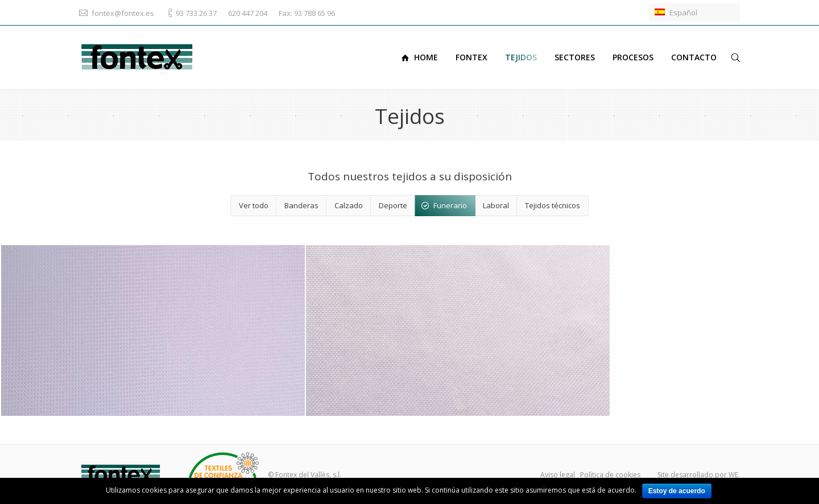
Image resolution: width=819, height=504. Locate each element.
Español (676, 13)
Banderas (301, 205)
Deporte (393, 205)
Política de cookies (610, 475)
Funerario (450, 205)
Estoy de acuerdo (677, 491)
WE (733, 475)
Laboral (496, 205)
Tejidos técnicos (553, 205)
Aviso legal (558, 475)
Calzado (349, 205)
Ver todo (254, 205)
